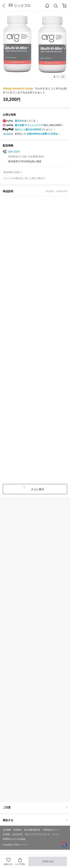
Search (56, 6)
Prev (7, 47)
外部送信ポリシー (51, 830)
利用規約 (18, 830)
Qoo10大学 (17, 834)
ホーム (56, 834)
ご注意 (35, 807)
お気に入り (8, 864)
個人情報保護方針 (32, 830)
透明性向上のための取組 (14, 839)
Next (63, 47)
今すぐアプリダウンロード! (37, 834)
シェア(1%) (20, 861)
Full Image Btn (63, 77)
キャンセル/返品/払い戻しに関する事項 (23, 178)
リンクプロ (22, 6)
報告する (35, 820)
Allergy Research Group (18, 88)
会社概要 (7, 830)
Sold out (48, 863)
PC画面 (6, 834)
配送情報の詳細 (11, 172)
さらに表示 (37, 489)
